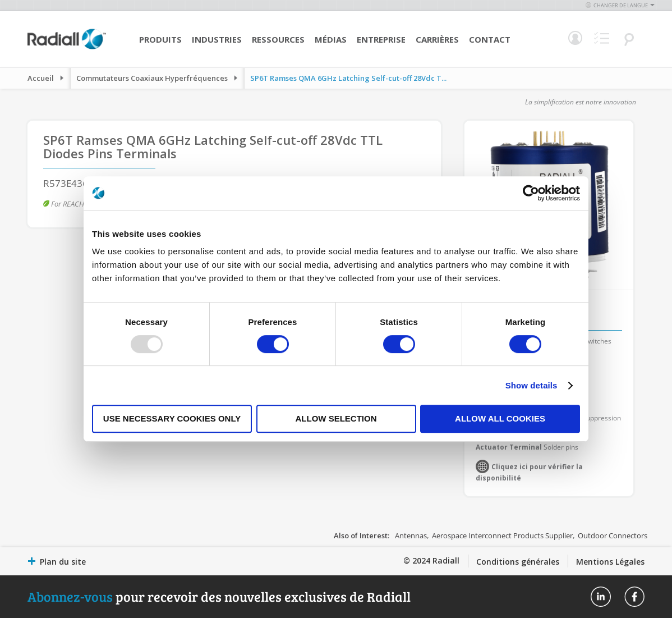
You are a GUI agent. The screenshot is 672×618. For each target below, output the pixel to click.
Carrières (437, 39)
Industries (217, 39)
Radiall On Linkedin (601, 597)
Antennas (411, 535)
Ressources (278, 39)
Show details (531, 385)
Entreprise (381, 39)
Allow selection (336, 418)
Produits (160, 39)
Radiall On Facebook (634, 597)
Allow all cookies (500, 418)
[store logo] (67, 48)
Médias (331, 39)
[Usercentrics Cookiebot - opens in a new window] (531, 193)
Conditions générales (518, 562)
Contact (490, 39)
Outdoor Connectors (613, 535)
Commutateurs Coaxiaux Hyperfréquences (152, 78)
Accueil (41, 78)
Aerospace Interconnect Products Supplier (502, 535)
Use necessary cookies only (172, 418)
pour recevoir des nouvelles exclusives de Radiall (219, 596)
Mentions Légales (610, 562)
